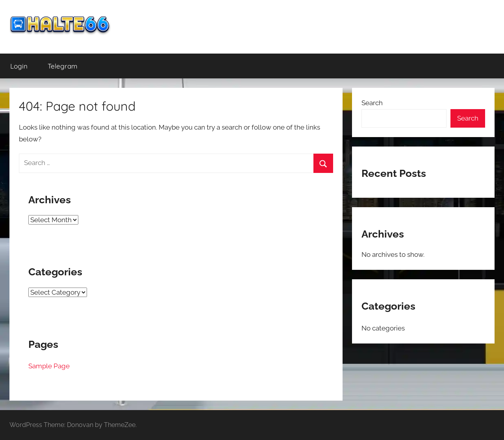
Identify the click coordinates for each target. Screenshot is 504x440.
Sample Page (49, 366)
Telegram (63, 66)
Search (372, 103)
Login (19, 66)
